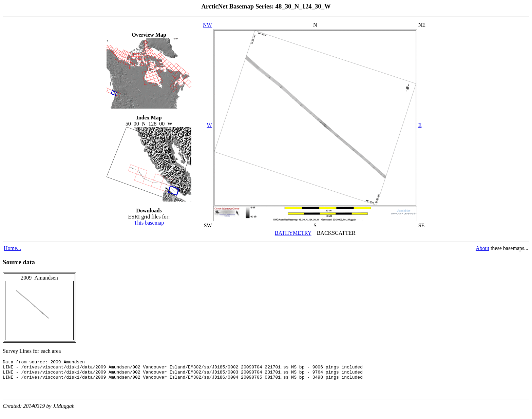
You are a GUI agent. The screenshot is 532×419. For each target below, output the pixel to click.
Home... (12, 248)
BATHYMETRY (293, 233)
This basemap (149, 223)
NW (207, 25)
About (482, 248)
